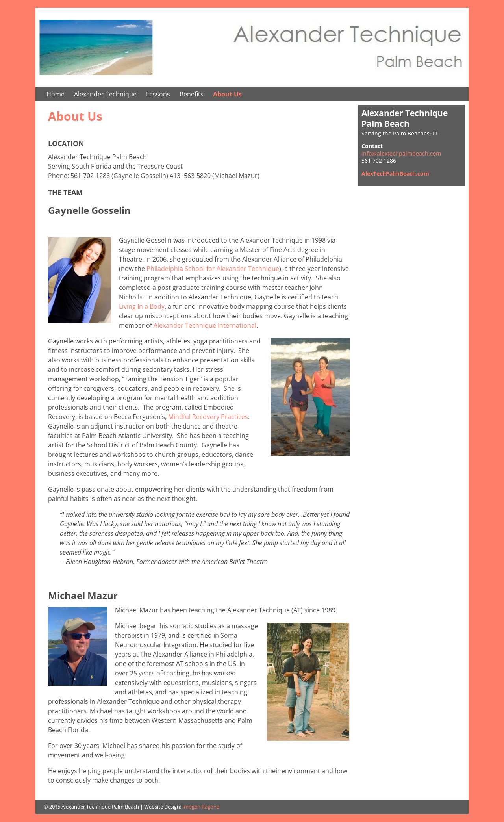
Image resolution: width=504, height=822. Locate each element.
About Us (227, 94)
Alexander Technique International (205, 325)
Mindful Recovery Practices (208, 417)
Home (56, 94)
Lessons (158, 94)
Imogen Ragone (201, 807)
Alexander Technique (105, 94)
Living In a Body (142, 306)
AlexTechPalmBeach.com (395, 173)
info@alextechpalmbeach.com (401, 153)
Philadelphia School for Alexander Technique (213, 269)
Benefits (192, 94)
